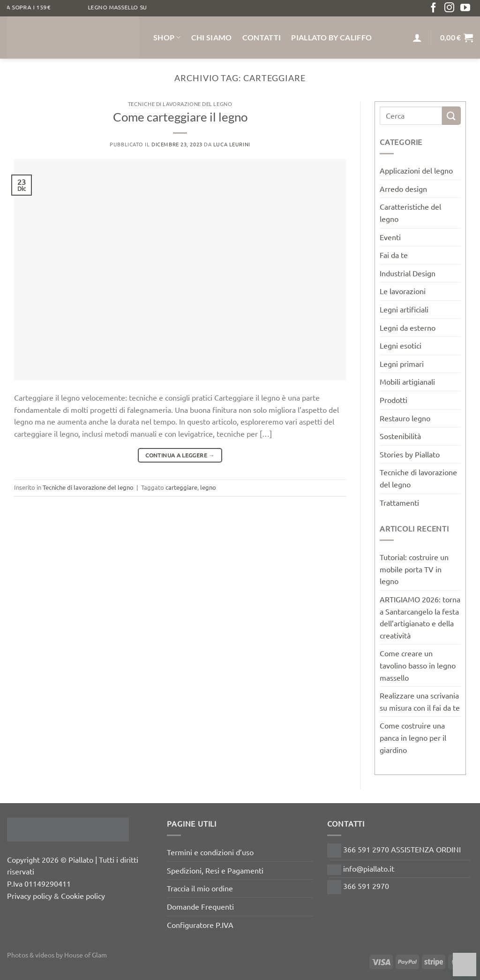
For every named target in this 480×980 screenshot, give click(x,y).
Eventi (390, 237)
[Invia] (451, 116)
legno (208, 487)
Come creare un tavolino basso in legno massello (418, 665)
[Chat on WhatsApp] (465, 965)
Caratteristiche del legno (410, 213)
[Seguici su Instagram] (449, 8)
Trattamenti (399, 502)
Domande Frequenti (200, 906)
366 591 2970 (358, 886)
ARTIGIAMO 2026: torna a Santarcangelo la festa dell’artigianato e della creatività (420, 617)
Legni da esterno (408, 327)
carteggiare (181, 487)
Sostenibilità (400, 436)
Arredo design (403, 189)
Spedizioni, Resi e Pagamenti (215, 870)
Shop (167, 38)
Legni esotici (401, 345)
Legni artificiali (404, 309)
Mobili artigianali (407, 381)
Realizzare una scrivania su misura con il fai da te (420, 701)
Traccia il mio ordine (200, 888)
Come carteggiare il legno (180, 117)
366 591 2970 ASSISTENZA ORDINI (394, 849)
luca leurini (232, 144)
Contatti (262, 37)
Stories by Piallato (410, 454)
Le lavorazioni (403, 291)
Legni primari (402, 364)
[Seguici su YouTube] (465, 8)
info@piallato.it (361, 868)
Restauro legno (405, 418)
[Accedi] (417, 38)
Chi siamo (212, 37)
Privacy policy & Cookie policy (56, 896)
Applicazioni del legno (416, 170)
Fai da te (394, 255)
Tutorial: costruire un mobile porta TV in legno (414, 569)
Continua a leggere (180, 455)
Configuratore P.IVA (200, 925)
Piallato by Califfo (331, 37)
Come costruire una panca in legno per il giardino (413, 737)
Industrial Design (408, 273)
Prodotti (394, 400)
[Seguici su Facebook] (433, 8)
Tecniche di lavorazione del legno (180, 104)
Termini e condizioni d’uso (210, 852)
